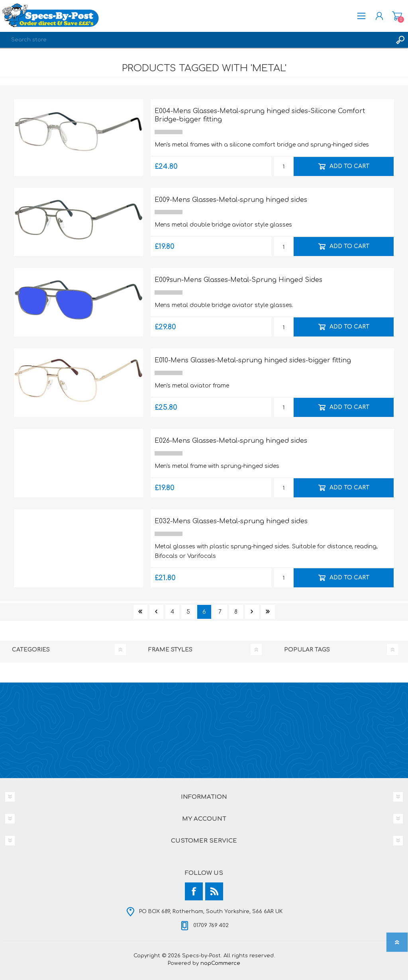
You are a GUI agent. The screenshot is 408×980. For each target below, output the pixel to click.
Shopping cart (397, 16)
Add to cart (349, 166)
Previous (156, 612)
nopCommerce (220, 963)
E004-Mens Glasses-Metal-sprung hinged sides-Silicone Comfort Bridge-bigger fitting (260, 115)
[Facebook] (194, 891)
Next (252, 612)
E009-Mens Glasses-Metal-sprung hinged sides (231, 200)
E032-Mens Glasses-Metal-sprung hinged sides (231, 521)
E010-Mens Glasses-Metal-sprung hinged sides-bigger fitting (253, 360)
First (140, 612)
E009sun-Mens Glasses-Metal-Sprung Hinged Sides (238, 280)
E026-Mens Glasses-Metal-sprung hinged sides (231, 441)
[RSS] (214, 891)
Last (268, 612)
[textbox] (196, 40)
